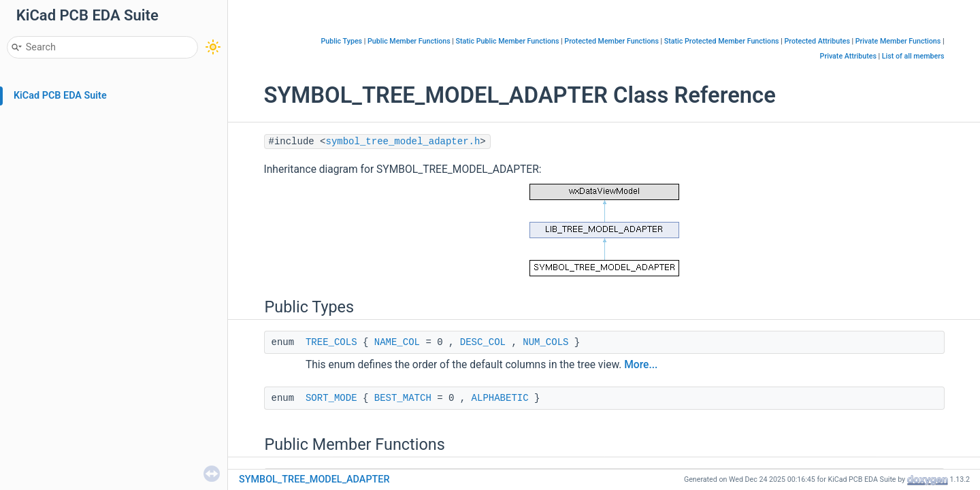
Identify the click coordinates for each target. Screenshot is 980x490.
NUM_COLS (545, 342)
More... (641, 365)
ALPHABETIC (500, 398)
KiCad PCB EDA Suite (60, 96)
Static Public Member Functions (508, 41)
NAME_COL (397, 342)
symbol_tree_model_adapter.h (403, 142)
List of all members (913, 56)
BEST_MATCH (403, 398)
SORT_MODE (331, 398)
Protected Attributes (817, 41)
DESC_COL (483, 342)
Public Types (341, 41)
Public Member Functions (409, 41)
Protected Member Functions (611, 41)
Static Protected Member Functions (722, 41)
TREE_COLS (331, 342)
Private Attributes (848, 56)
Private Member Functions (898, 41)
